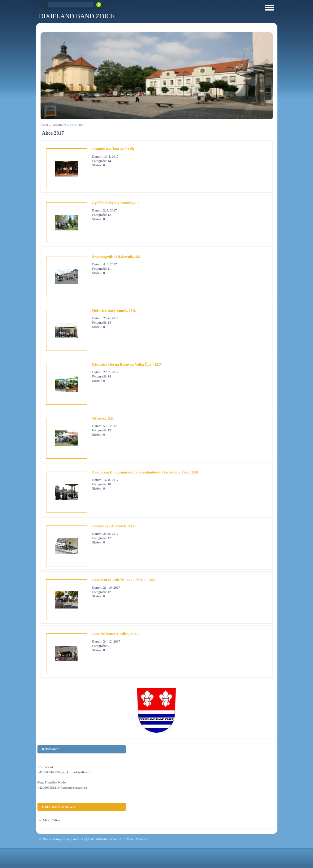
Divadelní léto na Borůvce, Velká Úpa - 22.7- (127, 364)
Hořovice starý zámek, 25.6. (114, 311)
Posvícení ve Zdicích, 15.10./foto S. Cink (124, 580)
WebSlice (79, 839)
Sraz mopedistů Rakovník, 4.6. (117, 257)
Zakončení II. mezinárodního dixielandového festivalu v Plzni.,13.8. (146, 472)
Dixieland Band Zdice (77, 16)
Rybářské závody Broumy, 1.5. (116, 203)
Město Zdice (52, 820)
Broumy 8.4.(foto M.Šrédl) (113, 149)
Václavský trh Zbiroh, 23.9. (114, 526)
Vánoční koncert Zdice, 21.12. (116, 634)
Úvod (44, 125)
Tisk (91, 839)
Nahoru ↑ (142, 839)
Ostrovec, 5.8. (103, 418)
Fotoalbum (59, 125)
